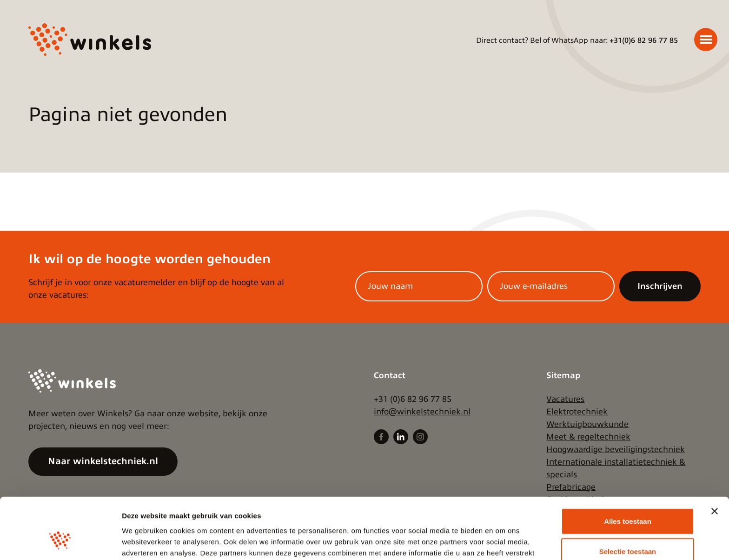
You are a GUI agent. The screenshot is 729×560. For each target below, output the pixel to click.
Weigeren (627, 530)
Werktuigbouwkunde (587, 424)
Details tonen (502, 542)
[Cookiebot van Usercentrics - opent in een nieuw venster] (60, 542)
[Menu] (706, 40)
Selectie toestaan (628, 499)
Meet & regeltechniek (588, 437)
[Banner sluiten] (715, 459)
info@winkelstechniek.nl (422, 412)
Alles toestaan (628, 469)
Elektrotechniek (577, 412)
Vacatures (565, 399)
